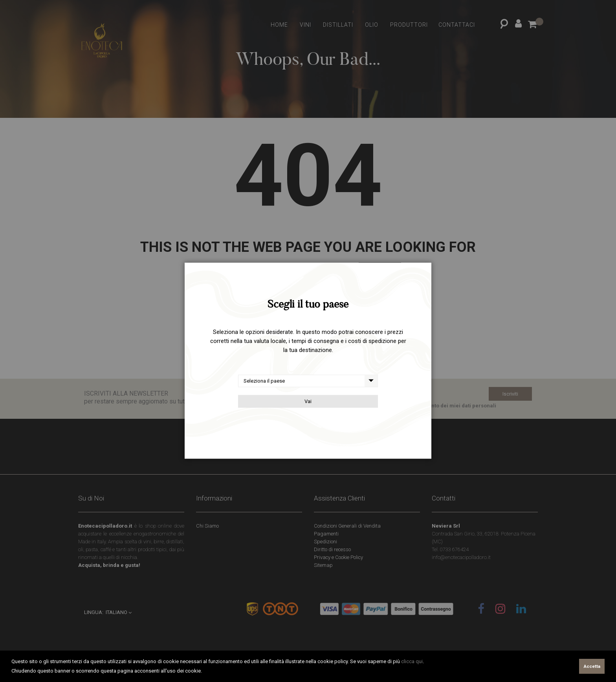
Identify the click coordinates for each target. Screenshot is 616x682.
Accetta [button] (592, 666)
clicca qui (412, 661)
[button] (204, 672)
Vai (308, 401)
